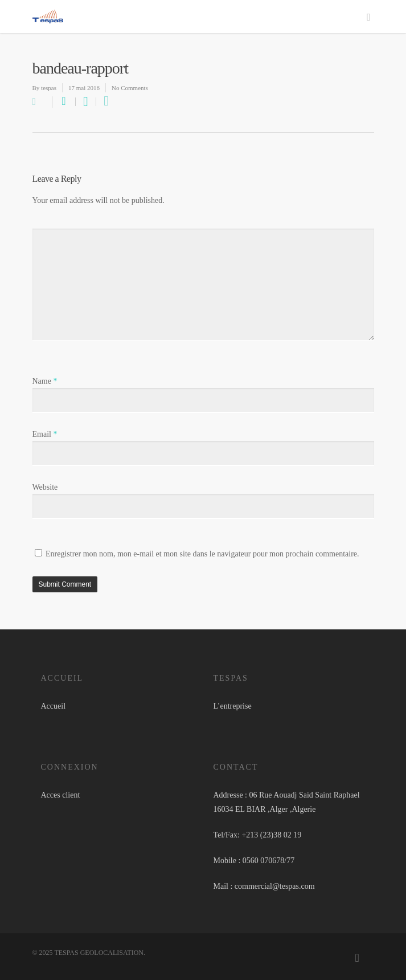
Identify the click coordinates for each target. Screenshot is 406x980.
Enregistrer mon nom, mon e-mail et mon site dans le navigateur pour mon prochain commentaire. (202, 554)
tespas (49, 88)
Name (45, 381)
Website (45, 487)
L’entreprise (233, 706)
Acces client (61, 795)
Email (45, 434)
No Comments (130, 88)
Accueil (54, 706)
